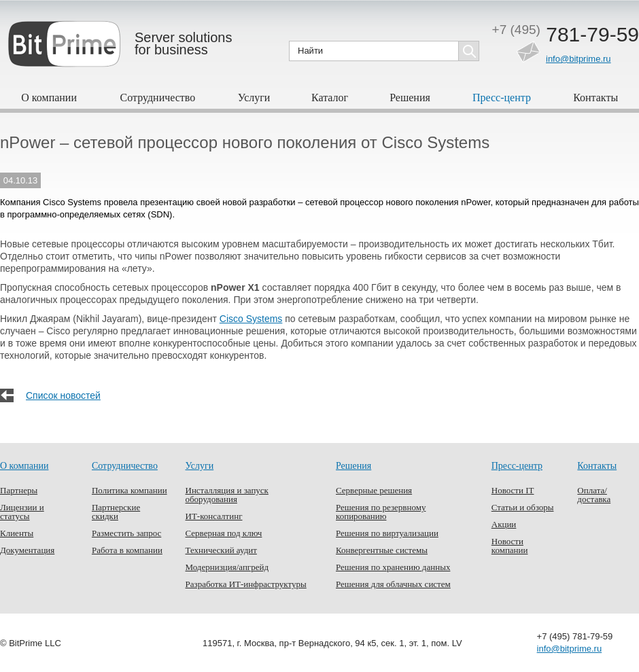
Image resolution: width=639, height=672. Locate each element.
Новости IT (513, 490)
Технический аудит (221, 550)
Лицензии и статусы (22, 512)
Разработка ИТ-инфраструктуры (246, 584)
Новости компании (510, 546)
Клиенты (17, 533)
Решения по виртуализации (387, 533)
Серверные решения (374, 490)
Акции (504, 524)
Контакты (595, 98)
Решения (410, 98)
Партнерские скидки (116, 512)
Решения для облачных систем (393, 584)
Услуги (254, 98)
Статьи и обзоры (523, 507)
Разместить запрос (126, 533)
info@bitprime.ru (578, 59)
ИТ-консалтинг (214, 516)
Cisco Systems (251, 319)
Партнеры (19, 490)
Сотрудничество (158, 98)
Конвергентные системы (382, 550)
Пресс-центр (502, 98)
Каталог (330, 98)
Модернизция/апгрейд (227, 567)
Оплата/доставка (594, 495)
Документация (27, 550)
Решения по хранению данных (393, 567)
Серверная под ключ (224, 533)
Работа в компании (127, 550)
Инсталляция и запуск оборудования (227, 495)
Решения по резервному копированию (381, 512)
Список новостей (63, 395)
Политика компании (129, 490)
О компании (49, 98)
